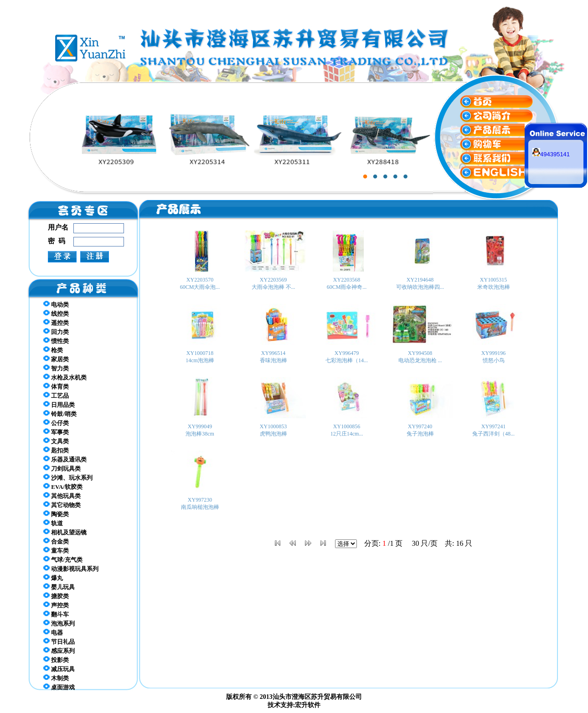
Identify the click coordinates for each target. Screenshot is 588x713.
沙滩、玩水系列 (68, 477)
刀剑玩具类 (62, 468)
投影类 (56, 660)
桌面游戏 (59, 687)
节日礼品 (59, 641)
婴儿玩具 (59, 587)
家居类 (56, 359)
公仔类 (56, 423)
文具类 (56, 441)
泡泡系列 (59, 623)
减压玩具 (59, 669)
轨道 (53, 523)
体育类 (56, 386)
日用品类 (59, 405)
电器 (53, 632)
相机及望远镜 (65, 532)
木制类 (56, 678)
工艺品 (56, 395)
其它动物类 (62, 505)
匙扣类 (56, 450)
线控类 (56, 313)
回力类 (56, 332)
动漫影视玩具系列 (71, 569)
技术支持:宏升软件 (294, 705)
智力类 (56, 368)
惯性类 (56, 341)
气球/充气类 (63, 559)
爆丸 (53, 578)
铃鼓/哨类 (60, 414)
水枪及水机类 (65, 377)
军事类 (56, 432)
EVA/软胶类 (63, 487)
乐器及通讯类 (65, 459)
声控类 (56, 605)
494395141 (551, 154)
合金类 (56, 541)
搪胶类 (56, 596)
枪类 (53, 350)
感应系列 (59, 651)
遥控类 (56, 323)
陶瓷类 (56, 514)
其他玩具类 (62, 496)
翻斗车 (56, 614)
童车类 (56, 550)
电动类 (56, 304)
